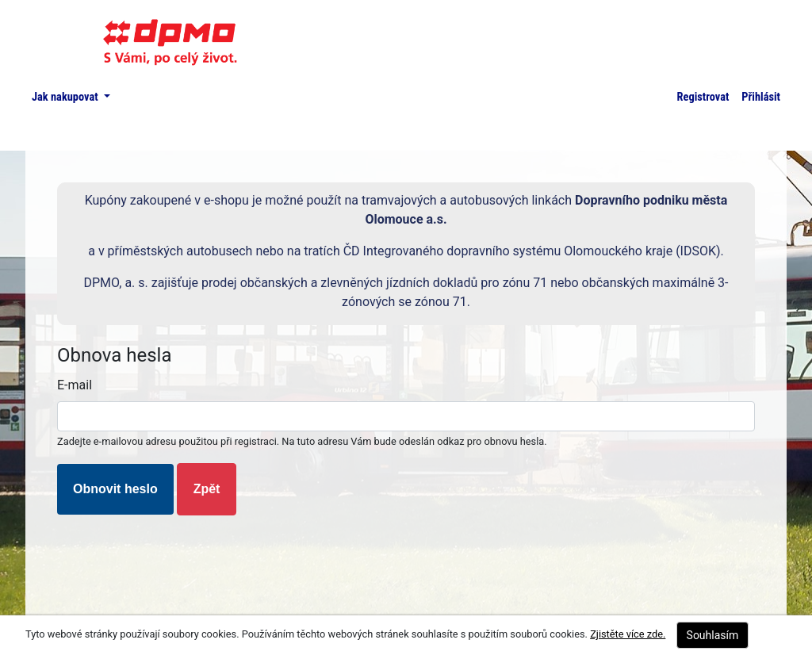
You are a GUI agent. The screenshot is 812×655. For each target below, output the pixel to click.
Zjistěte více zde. (628, 634)
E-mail (75, 385)
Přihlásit (761, 97)
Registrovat (703, 97)
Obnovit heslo (115, 489)
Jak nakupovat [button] (66, 97)
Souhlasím (713, 635)
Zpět (207, 489)
